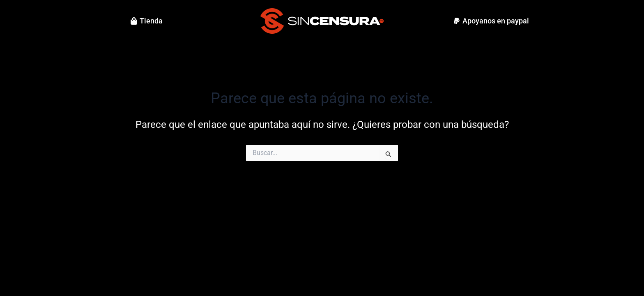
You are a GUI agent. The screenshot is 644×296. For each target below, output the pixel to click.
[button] (491, 21)
